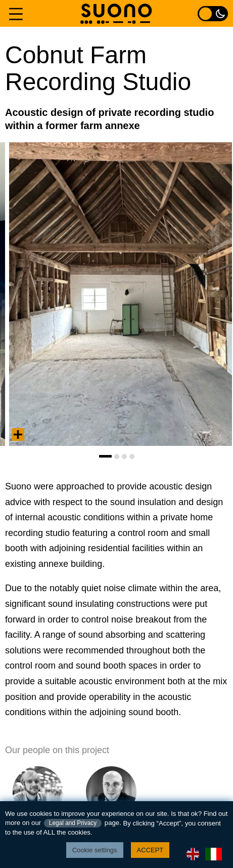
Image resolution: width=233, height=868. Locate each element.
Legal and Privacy (73, 823)
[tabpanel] (121, 294)
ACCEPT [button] (150, 850)
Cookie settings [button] (95, 850)
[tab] (105, 456)
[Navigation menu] (16, 13)
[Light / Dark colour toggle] (213, 13)
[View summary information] (18, 435)
